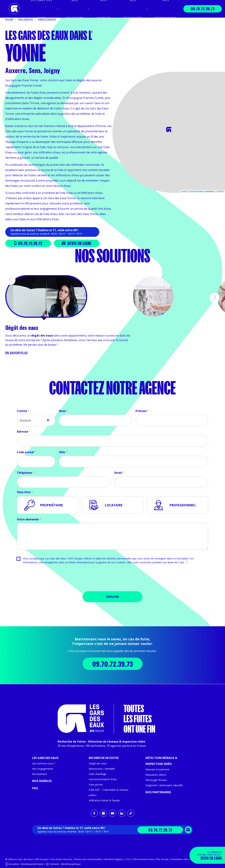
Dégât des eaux (98, 763)
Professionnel (183, 505)
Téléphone (24, 473)
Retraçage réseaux (156, 780)
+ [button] (117, 77)
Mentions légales (114, 859)
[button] (11, 280)
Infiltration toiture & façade (104, 800)
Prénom (141, 411)
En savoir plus (16, 353)
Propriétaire (52, 505)
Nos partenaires (158, 792)
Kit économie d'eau (144, 859)
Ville (62, 452)
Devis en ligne (77, 243)
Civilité (22, 411)
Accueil (9, 19)
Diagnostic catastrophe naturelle (164, 785)
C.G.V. (128, 859)
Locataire (114, 505)
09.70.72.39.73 (203, 9)
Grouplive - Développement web (26, 864)
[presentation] (112, 579)
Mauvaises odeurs (156, 775)
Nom (62, 411)
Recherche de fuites (104, 758)
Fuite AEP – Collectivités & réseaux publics (109, 792)
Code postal (25, 452)
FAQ (35, 788)
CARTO (221, 191)
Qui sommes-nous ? (44, 763)
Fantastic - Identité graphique (65, 864)
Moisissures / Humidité (102, 769)
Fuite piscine (96, 785)
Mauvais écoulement (157, 769)
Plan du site (162, 859)
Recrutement (40, 774)
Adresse (22, 432)
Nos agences (42, 781)
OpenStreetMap (197, 191)
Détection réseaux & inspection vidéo (161, 761)
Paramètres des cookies (184, 859)
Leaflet (184, 191)
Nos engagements (43, 769)
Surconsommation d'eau (103, 779)
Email (118, 473)
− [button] (117, 82)
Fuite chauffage (98, 774)
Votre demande (28, 519)
